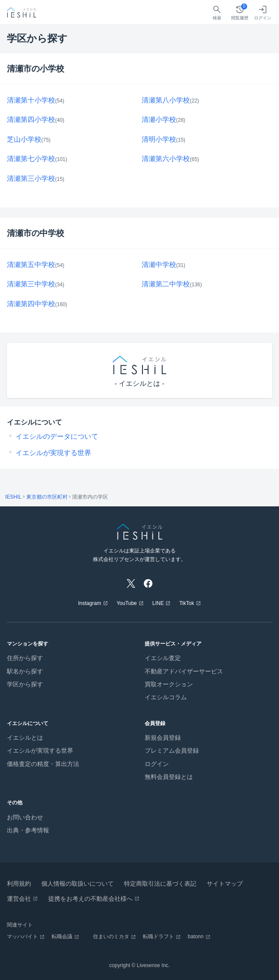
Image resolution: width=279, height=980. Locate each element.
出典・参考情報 (28, 830)
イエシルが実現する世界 (53, 453)
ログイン (157, 764)
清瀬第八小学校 (166, 100)
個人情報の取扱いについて (77, 884)
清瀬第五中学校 (31, 265)
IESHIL (13, 497)
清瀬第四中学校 (31, 304)
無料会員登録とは (169, 777)
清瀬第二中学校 (166, 284)
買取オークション (169, 684)
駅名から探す (25, 671)
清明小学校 (159, 139)
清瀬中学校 (159, 265)
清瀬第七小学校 (31, 159)
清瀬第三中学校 (31, 284)
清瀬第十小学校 (31, 100)
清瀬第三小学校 (31, 178)
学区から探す (25, 684)
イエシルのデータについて (57, 436)
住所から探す (25, 658)
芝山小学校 (24, 139)
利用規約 (19, 884)
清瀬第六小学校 (166, 159)
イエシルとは (25, 738)
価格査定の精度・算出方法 (43, 764)
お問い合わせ (25, 817)
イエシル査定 (163, 658)
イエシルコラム (166, 697)
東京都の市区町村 (47, 497)
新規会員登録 (163, 738)
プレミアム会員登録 (172, 751)
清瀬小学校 (159, 119)
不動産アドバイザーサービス (184, 671)
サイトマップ (225, 884)
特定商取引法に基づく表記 (160, 884)
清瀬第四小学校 (31, 119)
